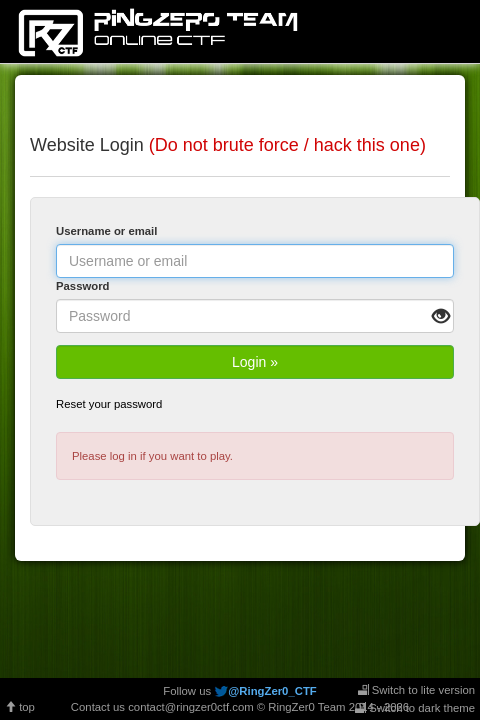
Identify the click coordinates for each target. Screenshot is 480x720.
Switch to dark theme (415, 708)
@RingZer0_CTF (272, 691)
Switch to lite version (416, 690)
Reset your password (109, 404)
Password (83, 286)
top (20, 707)
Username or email (106, 231)
